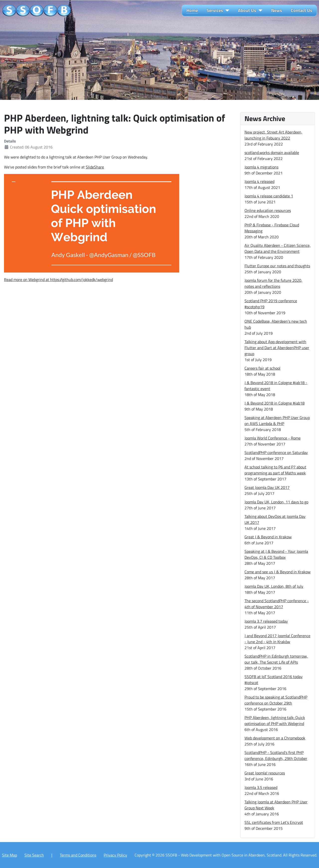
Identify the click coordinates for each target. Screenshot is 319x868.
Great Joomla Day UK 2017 (267, 487)
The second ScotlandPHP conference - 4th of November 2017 (277, 604)
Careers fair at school (262, 368)
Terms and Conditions (78, 855)
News (277, 10)
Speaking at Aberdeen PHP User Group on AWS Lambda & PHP (277, 421)
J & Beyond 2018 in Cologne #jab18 (275, 403)
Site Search (34, 855)
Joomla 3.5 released (261, 787)
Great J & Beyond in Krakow (268, 537)
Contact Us (302, 10)
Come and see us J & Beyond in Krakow (278, 572)
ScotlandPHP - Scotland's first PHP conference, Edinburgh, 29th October (276, 755)
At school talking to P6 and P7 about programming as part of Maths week (275, 470)
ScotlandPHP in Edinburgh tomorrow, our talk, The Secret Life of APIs (276, 659)
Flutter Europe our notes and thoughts (277, 266)
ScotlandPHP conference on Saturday (276, 452)
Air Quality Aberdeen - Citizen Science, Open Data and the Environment (278, 248)
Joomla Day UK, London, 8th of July (274, 586)
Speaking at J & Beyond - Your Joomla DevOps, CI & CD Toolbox (276, 554)
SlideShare (95, 167)
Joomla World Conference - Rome (273, 438)
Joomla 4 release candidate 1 (269, 196)
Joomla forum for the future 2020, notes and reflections (273, 283)
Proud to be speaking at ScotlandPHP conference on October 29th (276, 700)
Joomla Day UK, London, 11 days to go (276, 502)
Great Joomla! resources (265, 773)
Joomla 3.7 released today (266, 621)
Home (192, 10)
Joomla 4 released (259, 181)
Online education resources (268, 210)
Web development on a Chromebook (275, 738)
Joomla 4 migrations (261, 167)
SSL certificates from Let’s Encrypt (274, 822)
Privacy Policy (115, 855)
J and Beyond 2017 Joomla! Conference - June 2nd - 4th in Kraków (277, 639)
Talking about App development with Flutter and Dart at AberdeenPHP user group (277, 348)
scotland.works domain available (272, 152)
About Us (247, 10)
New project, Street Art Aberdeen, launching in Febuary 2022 (273, 135)
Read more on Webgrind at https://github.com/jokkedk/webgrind (58, 280)
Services (215, 10)
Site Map (9, 855)
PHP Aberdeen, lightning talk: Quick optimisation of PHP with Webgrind (275, 721)
